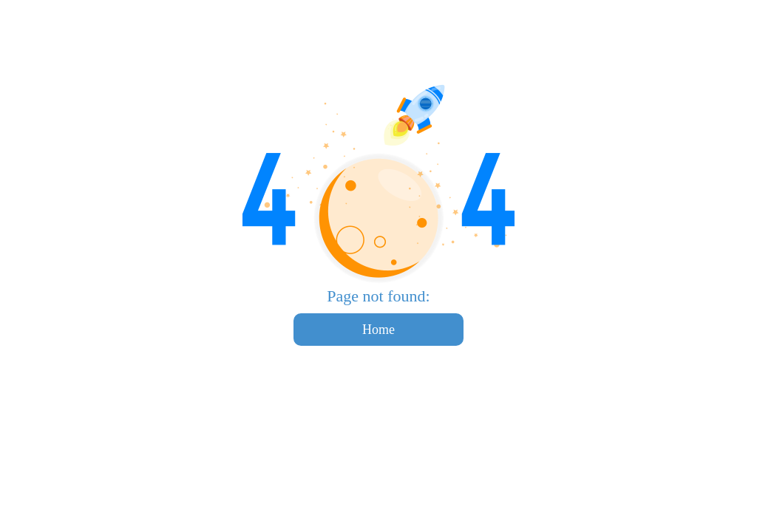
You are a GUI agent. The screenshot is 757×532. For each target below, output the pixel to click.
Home (378, 330)
